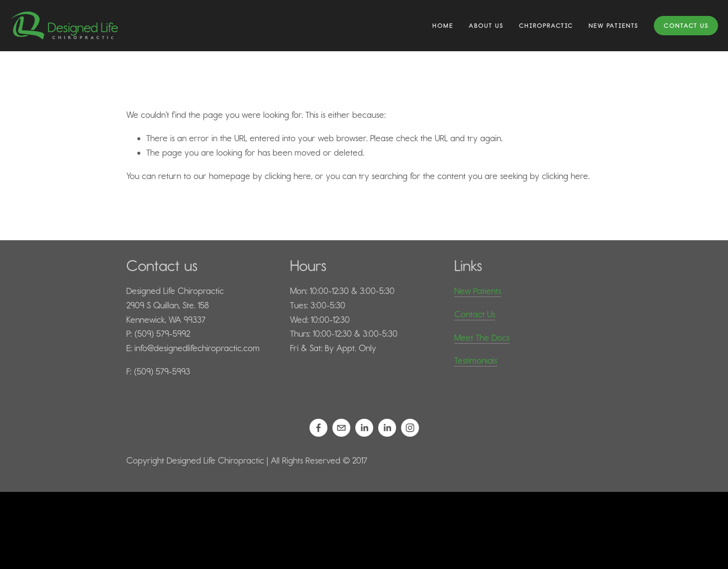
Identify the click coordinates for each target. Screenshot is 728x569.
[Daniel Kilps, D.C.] (364, 428)
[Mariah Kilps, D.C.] (387, 428)
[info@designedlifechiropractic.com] (341, 428)
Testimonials (476, 361)
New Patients (478, 291)
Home (443, 26)
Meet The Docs (482, 338)
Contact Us (686, 26)
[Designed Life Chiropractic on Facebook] (318, 428)
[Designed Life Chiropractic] (410, 428)
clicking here (288, 176)
